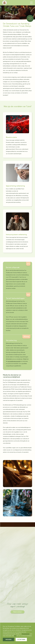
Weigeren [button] (8, 639)
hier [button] (15, 636)
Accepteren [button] (21, 639)
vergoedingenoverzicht (14, 361)
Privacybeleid (26, 634)
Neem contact (17, 612)
